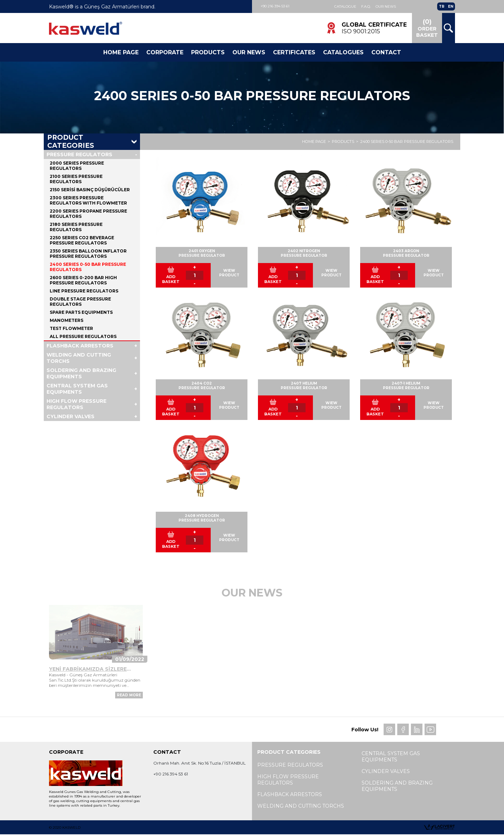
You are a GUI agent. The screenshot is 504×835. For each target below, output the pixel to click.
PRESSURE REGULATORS (79, 155)
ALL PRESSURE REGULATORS (83, 337)
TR (442, 6)
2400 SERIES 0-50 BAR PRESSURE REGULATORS (407, 142)
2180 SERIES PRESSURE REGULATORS (76, 227)
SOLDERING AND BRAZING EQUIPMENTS (81, 374)
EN (451, 6)
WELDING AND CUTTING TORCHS (79, 358)
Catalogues (343, 52)
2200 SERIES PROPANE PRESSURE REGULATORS (88, 214)
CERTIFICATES (294, 52)
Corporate (165, 52)
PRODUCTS (343, 142)
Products (208, 52)
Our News (386, 6)
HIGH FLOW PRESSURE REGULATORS (76, 405)
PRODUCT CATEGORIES (71, 142)
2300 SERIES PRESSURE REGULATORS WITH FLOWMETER (88, 201)
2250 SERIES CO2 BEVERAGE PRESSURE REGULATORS (82, 241)
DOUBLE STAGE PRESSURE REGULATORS (80, 302)
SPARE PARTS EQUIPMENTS (81, 313)
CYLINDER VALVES (71, 417)
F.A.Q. (366, 6)
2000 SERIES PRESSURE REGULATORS (77, 166)
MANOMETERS (66, 321)
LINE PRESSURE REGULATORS (84, 291)
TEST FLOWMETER (71, 329)
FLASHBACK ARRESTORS (80, 346)
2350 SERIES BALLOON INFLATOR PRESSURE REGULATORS (88, 254)
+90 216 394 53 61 (275, 6)
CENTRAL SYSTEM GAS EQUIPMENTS (77, 389)
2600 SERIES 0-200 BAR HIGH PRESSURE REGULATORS (83, 281)
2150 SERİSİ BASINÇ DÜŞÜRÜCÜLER (90, 190)
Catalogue (345, 6)
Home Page (121, 52)
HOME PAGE (314, 142)
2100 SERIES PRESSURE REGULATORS (76, 179)
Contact (386, 52)
